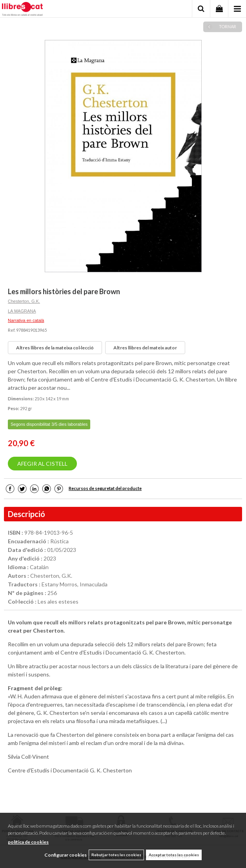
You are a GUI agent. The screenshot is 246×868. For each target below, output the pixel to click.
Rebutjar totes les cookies (116, 855)
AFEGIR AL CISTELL (42, 464)
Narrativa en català (26, 320)
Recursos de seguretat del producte (105, 488)
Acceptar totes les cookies (174, 855)
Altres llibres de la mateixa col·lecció (55, 348)
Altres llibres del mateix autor (145, 348)
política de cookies (28, 842)
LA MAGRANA (22, 311)
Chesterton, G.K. (24, 301)
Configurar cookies (66, 855)
